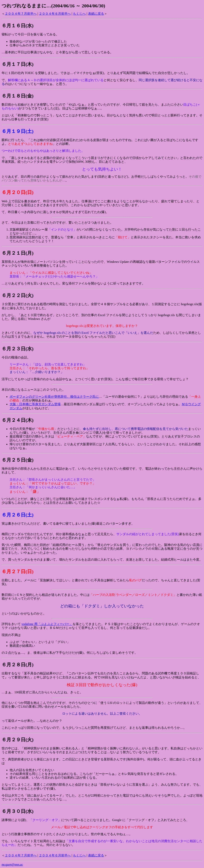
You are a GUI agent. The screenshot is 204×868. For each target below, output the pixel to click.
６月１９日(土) (18, 131)
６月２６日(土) (18, 515)
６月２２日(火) (18, 295)
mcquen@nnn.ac (12, 865)
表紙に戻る (96, 14)
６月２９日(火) (18, 740)
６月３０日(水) (18, 811)
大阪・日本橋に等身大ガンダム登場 (35, 404)
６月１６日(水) (18, 26)
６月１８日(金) (18, 96)
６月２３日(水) (18, 349)
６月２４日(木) (18, 420)
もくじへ (79, 14)
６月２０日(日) (18, 192)
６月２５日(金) (18, 460)
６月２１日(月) (18, 253)
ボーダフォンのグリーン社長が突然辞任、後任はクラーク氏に (54, 397)
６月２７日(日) (18, 572)
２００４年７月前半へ (21, 14)
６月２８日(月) (18, 665)
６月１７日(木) (18, 64)
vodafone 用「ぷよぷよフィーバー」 (47, 624)
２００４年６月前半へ (55, 14)
